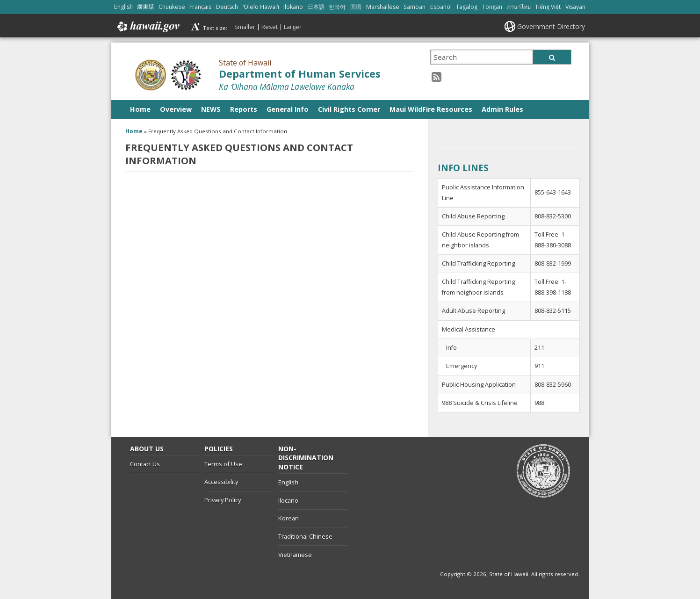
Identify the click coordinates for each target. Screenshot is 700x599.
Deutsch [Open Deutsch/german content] (227, 7)
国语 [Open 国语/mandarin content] (356, 7)
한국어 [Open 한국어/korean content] (337, 7)
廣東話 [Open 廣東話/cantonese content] (145, 7)
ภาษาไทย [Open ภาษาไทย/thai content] (519, 7)
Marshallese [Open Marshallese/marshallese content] (383, 7)
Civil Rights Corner (349, 109)
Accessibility (221, 482)
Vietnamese (295, 555)
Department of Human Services (300, 74)
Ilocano (288, 500)
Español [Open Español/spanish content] (441, 7)
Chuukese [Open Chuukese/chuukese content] (172, 7)
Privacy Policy (223, 500)
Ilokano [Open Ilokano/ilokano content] (293, 7)
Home (140, 109)
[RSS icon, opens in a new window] (437, 76)
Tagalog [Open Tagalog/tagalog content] (467, 7)
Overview (176, 109)
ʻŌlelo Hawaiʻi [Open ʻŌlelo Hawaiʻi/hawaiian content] (261, 7)
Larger (293, 27)
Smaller (245, 27)
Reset (270, 27)
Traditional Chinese (305, 536)
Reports (244, 109)
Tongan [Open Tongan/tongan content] (492, 7)
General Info (288, 109)
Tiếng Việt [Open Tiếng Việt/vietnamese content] (548, 7)
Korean (289, 518)
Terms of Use (223, 464)
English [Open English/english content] (123, 7)
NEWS (211, 109)
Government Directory (551, 26)
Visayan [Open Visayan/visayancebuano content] (575, 7)
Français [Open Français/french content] (200, 7)
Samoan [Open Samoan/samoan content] (415, 7)
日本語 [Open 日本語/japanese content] (316, 7)
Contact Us (145, 464)
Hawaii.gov (148, 27)
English (288, 482)
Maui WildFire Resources (431, 109)
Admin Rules (502, 109)
